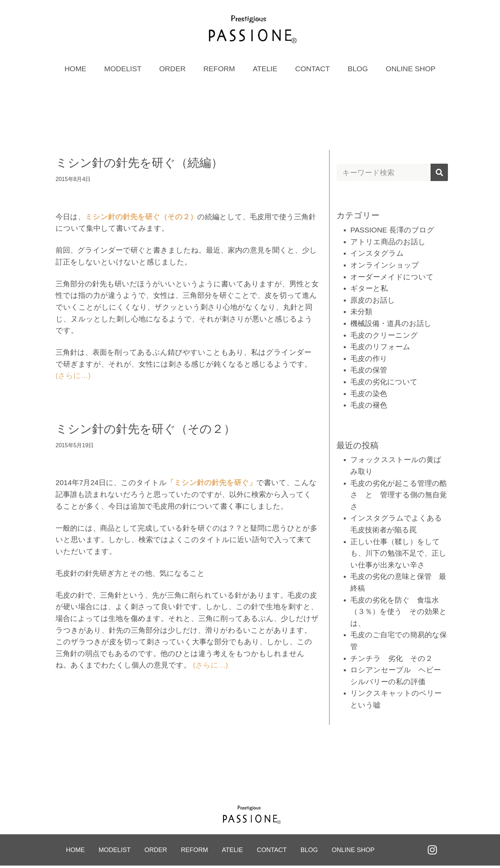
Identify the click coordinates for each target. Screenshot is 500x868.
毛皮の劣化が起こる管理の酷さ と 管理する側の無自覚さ (399, 496)
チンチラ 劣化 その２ (391, 660)
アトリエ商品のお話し (388, 243)
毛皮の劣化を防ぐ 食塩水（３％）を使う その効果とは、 (399, 613)
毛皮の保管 (369, 372)
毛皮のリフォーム (380, 348)
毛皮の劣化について (384, 383)
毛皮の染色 (369, 395)
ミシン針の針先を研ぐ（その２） (145, 431)
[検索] (439, 174)
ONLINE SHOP (411, 70)
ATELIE (265, 70)
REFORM (219, 70)
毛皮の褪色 (369, 407)
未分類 (361, 313)
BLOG (358, 70)
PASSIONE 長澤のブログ (392, 232)
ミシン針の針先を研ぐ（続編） (139, 164)
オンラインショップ (385, 267)
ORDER (173, 70)
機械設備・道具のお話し (391, 325)
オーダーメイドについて (392, 278)
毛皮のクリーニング (384, 337)
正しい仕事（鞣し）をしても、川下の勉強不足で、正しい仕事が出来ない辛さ (398, 555)
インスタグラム (377, 255)
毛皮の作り (369, 360)
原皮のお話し (373, 301)
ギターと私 (369, 290)
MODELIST (123, 70)
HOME (76, 70)
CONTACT (312, 70)
